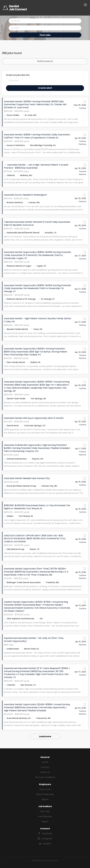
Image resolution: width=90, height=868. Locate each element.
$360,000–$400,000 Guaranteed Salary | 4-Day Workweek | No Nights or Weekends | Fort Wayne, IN (37, 507)
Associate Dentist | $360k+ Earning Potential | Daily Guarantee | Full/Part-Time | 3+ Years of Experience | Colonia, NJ (37, 136)
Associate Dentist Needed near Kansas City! (27, 478)
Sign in (45, 799)
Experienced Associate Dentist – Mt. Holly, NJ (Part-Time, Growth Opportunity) (34, 640)
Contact (45, 767)
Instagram (47, 839)
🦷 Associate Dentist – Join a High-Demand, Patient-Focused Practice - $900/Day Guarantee (36, 166)
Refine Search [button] (45, 61)
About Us (45, 772)
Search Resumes (45, 794)
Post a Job (45, 789)
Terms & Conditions (45, 777)
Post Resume (45, 816)
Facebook (47, 834)
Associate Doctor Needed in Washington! (26, 195)
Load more (45, 736)
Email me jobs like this (18, 75)
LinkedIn (47, 844)
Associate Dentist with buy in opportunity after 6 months (34, 418)
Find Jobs (45, 35)
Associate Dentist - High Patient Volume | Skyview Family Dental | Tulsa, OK (37, 320)
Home (45, 762)
